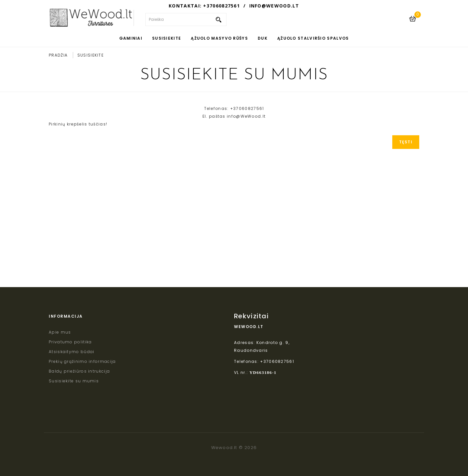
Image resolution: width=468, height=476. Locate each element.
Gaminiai (131, 38)
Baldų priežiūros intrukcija (79, 371)
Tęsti (406, 142)
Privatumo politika (70, 342)
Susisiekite (167, 38)
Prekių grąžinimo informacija (82, 361)
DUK (263, 38)
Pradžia (58, 55)
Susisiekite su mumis (74, 381)
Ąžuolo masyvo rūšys (219, 38)
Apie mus (60, 332)
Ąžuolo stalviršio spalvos (313, 38)
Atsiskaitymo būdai (71, 352)
